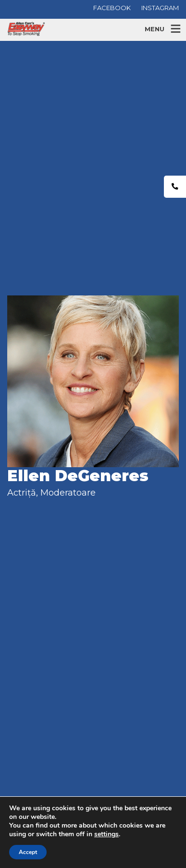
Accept (28, 852)
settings (106, 834)
